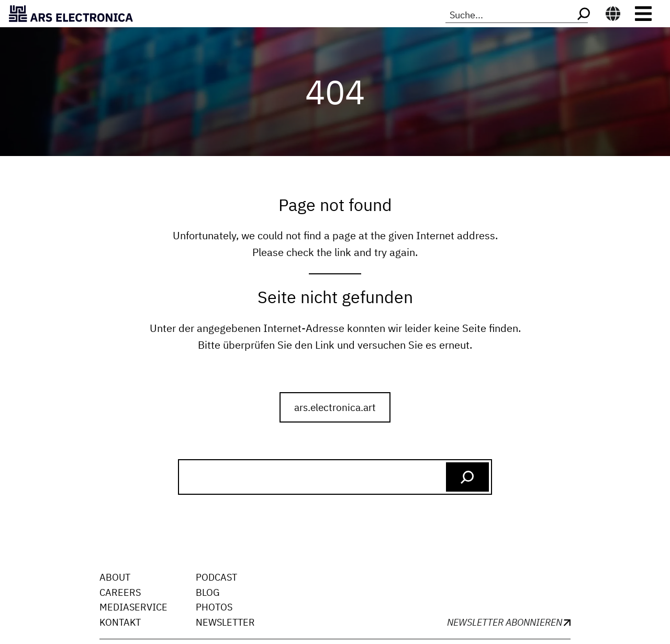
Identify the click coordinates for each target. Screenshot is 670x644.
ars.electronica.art (335, 407)
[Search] (583, 14)
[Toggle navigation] (643, 14)
